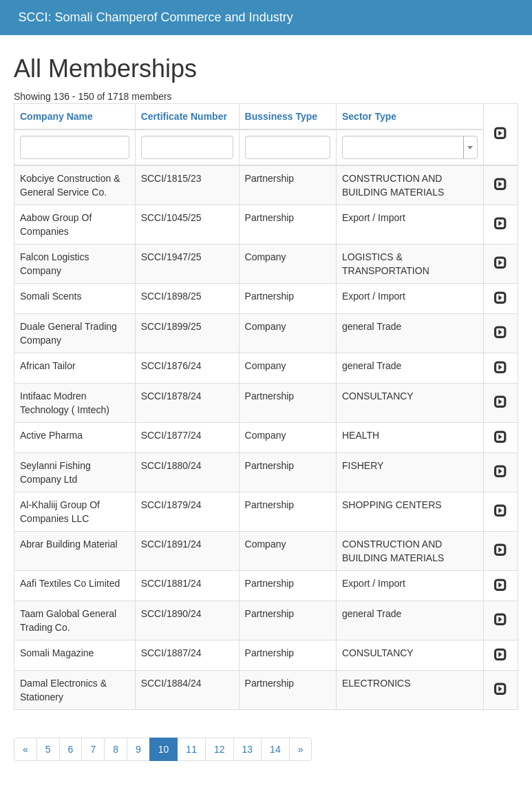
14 (275, 749)
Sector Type (369, 116)
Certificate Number (184, 116)
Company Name (56, 116)
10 (164, 749)
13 (248, 749)
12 (220, 749)
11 (191, 749)
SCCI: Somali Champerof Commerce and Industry (156, 17)
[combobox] (410, 147)
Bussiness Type (281, 116)
